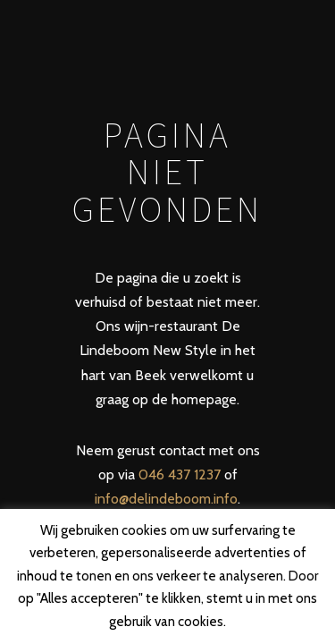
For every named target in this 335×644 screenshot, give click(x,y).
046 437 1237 (180, 475)
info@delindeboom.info (166, 499)
